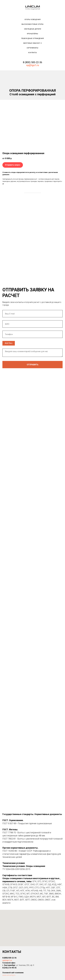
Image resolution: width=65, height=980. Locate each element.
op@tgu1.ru (7, 960)
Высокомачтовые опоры (33, 24)
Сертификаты (32, 48)
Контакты (32, 53)
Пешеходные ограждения (33, 38)
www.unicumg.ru (9, 975)
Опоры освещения (33, 19)
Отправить (33, 365)
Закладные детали (32, 29)
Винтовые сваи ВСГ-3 (33, 43)
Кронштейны (33, 34)
